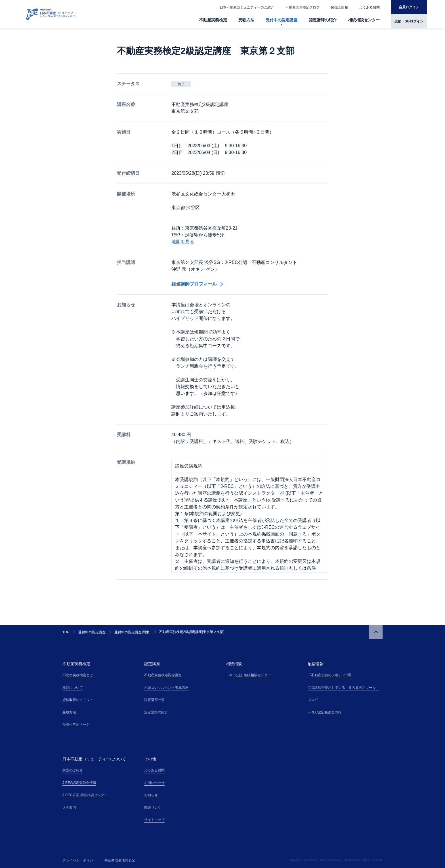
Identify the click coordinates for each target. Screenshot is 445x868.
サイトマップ (154, 820)
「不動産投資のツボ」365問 (329, 675)
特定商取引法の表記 (120, 860)
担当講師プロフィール (197, 284)
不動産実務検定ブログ (303, 7)
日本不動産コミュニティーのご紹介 (247, 7)
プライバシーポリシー (79, 860)
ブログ (313, 700)
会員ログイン (409, 7)
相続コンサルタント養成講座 (166, 688)
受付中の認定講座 (282, 20)
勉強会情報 (339, 7)
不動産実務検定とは (78, 675)
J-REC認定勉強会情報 (325, 712)
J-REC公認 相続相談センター (248, 675)
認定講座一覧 (154, 700)
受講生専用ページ (76, 725)
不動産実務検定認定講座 (163, 675)
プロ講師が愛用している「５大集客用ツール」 (343, 688)
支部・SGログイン (409, 21)
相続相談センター (364, 20)
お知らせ (151, 795)
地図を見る (183, 242)
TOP (66, 632)
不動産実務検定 (213, 20)
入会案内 (69, 807)
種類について (73, 688)
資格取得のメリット (78, 700)
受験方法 (246, 20)
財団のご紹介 (73, 770)
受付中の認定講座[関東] (132, 632)
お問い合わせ (154, 783)
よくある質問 (370, 7)
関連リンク (153, 807)
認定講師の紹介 (323, 20)
